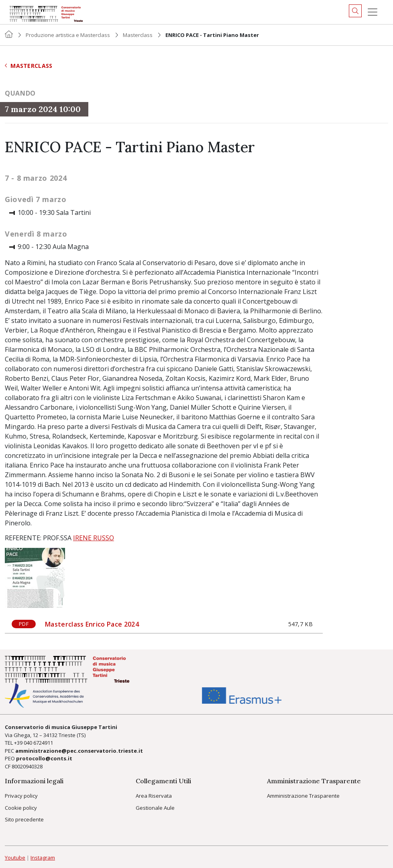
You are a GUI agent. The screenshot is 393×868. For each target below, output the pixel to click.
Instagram (43, 858)
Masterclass (138, 35)
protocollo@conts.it (44, 758)
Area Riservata (154, 796)
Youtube (15, 858)
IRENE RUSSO (94, 538)
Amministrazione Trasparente (303, 796)
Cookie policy (21, 808)
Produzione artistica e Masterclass (68, 35)
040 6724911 (38, 743)
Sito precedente (24, 819)
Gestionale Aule (155, 808)
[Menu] (373, 12)
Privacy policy (21, 796)
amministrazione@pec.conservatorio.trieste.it (79, 751)
